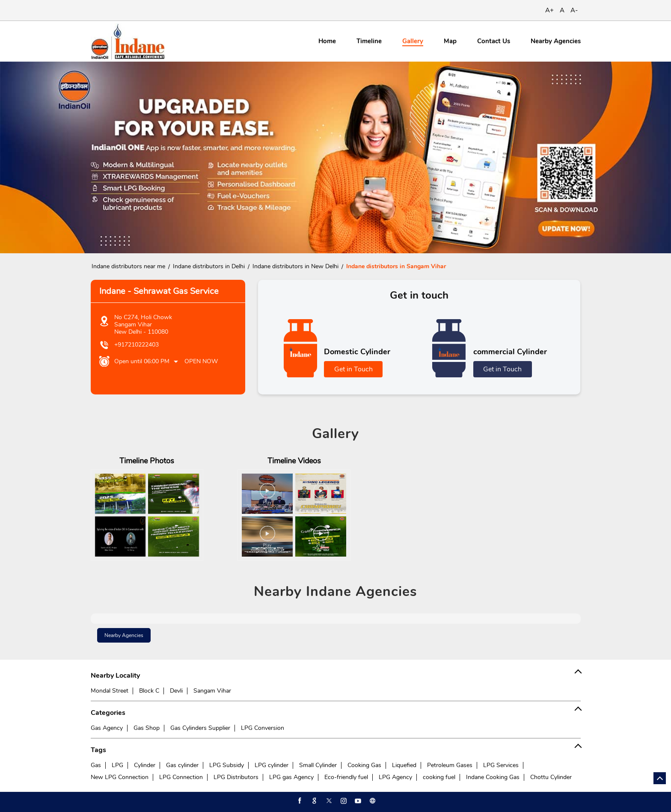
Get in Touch (353, 369)
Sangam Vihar (212, 691)
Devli (176, 691)
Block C (149, 691)
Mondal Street (110, 691)
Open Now (201, 361)
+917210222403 (137, 345)
